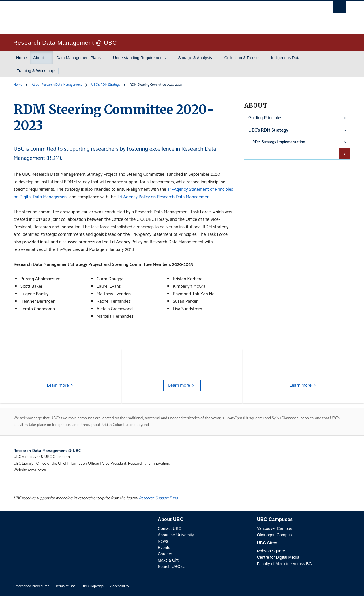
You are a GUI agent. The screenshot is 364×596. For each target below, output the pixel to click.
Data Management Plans (78, 58)
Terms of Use (65, 586)
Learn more (58, 385)
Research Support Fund (158, 498)
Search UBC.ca (172, 567)
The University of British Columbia (26, 17)
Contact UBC (170, 528)
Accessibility (120, 586)
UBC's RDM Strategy (106, 85)
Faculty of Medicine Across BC (284, 564)
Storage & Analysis (195, 58)
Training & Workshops (36, 71)
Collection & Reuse (242, 58)
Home (21, 58)
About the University (176, 535)
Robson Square (271, 551)
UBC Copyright (93, 586)
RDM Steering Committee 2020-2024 (287, 153)
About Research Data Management (57, 85)
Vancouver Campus (275, 528)
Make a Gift (168, 560)
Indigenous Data (286, 58)
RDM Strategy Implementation (279, 142)
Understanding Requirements (139, 58)
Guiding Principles (265, 118)
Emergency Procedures (31, 586)
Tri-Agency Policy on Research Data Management (164, 197)
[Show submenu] (49, 58)
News (163, 541)
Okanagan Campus (274, 535)
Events (164, 548)
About (39, 58)
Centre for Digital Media (278, 557)
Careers (165, 554)
